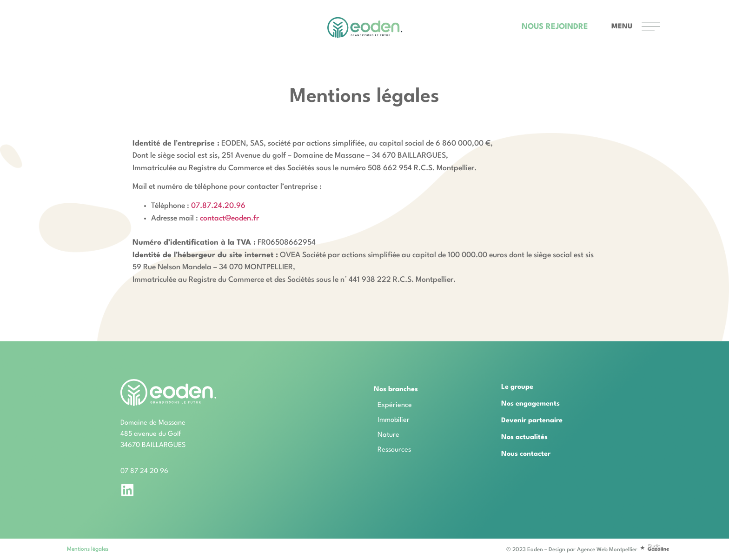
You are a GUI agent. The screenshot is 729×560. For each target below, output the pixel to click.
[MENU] (651, 27)
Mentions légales (88, 549)
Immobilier (394, 420)
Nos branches (398, 390)
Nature (388, 435)
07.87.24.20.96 (218, 206)
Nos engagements (530, 404)
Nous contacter (526, 454)
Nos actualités (524, 437)
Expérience (395, 405)
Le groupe (517, 387)
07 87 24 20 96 (144, 471)
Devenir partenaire (532, 421)
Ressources (394, 450)
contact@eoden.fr (229, 219)
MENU (622, 27)
